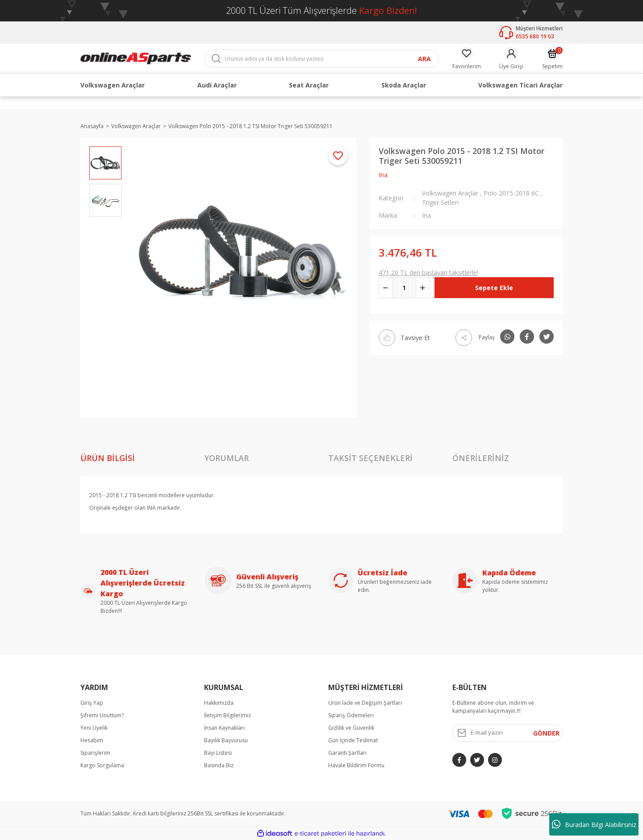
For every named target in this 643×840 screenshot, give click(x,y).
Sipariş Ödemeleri (351, 715)
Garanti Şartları (347, 753)
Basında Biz (219, 765)
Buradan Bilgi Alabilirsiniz (594, 824)
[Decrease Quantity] (386, 288)
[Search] (322, 59)
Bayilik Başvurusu (226, 740)
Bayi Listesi (218, 753)
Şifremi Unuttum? (102, 715)
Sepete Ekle (494, 288)
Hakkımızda (219, 703)
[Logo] (136, 58)
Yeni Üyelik (94, 728)
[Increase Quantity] (423, 288)
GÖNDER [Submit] (546, 733)
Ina (383, 175)
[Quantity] (404, 288)
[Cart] (552, 59)
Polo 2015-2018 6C (511, 193)
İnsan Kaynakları (224, 728)
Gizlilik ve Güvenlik (351, 728)
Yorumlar (227, 458)
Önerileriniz (481, 458)
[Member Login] (511, 59)
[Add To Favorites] (338, 156)
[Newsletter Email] (508, 733)
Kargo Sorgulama (102, 765)
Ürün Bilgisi (108, 458)
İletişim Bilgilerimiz (228, 715)
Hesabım (92, 740)
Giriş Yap (92, 703)
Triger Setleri (440, 202)
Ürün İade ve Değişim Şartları (365, 703)
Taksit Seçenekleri (370, 458)
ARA (424, 59)
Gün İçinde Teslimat (353, 740)
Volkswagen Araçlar (450, 193)
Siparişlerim (95, 753)
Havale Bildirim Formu (356, 765)
